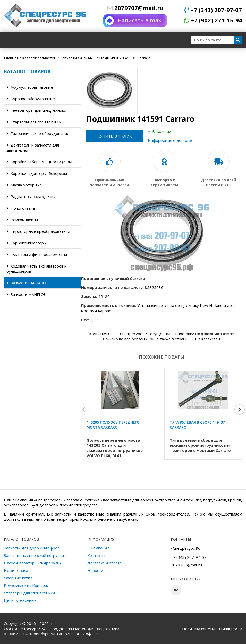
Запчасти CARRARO (26, 283)
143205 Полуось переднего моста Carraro (113, 425)
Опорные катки (18, 578)
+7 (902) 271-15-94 (213, 20)
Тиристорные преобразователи (38, 231)
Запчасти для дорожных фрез (32, 548)
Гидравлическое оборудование (38, 133)
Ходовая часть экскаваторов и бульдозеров (37, 269)
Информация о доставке (171, 140)
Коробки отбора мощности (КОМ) (40, 162)
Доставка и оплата (104, 563)
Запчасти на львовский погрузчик (35, 555)
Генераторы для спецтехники (36, 110)
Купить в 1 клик (115, 136)
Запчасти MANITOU (27, 294)
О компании (98, 548)
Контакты (96, 555)
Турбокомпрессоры (27, 243)
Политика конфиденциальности (212, 629)
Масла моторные (24, 185)
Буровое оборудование (31, 99)
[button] (240, 409)
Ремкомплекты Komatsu (26, 585)
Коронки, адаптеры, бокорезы (37, 173)
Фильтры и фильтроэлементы (37, 254)
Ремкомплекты (22, 220)
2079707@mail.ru (135, 8)
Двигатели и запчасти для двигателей (33, 148)
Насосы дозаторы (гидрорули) (32, 563)
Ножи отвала (21, 208)
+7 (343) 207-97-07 (213, 10)
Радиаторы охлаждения (31, 196)
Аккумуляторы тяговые (30, 87)
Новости (95, 570)
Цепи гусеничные (20, 600)
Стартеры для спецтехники (34, 122)
